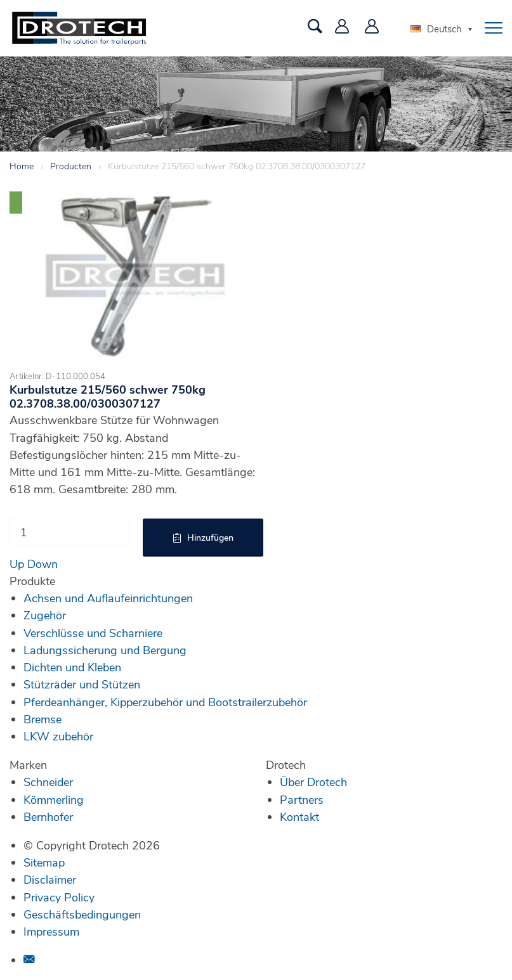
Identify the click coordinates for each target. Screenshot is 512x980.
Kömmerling (54, 799)
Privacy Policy (59, 897)
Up (17, 564)
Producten (71, 166)
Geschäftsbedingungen (82, 914)
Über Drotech (313, 782)
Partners (302, 799)
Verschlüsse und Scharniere (93, 633)
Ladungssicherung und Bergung (105, 650)
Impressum (51, 931)
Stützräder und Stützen (82, 684)
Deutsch (436, 29)
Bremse (43, 719)
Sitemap (44, 862)
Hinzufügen (210, 537)
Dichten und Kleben (72, 667)
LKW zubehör (58, 736)
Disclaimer (50, 879)
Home (22, 166)
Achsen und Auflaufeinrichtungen (108, 598)
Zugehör (45, 615)
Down (43, 564)
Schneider (48, 782)
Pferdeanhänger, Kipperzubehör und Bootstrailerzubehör (165, 702)
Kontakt (299, 816)
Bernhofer (48, 816)
